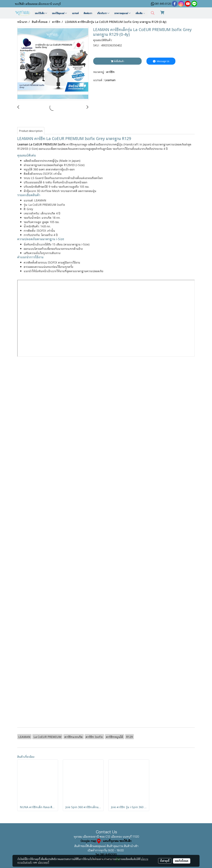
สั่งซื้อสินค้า (117, 61)
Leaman (110, 80)
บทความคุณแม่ (122, 13)
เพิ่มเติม (140, 13)
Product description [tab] (31, 131)
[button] (153, 13)
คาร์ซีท (110, 72)
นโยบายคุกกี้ (43, 862)
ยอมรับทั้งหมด (182, 861)
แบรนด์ (75, 13)
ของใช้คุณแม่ (59, 13)
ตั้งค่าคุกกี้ (165, 861)
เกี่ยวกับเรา (103, 13)
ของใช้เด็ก (41, 13)
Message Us (161, 61)
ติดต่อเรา (88, 13)
